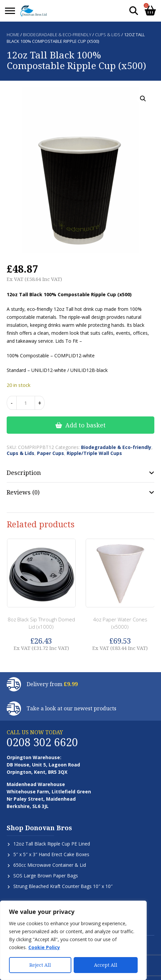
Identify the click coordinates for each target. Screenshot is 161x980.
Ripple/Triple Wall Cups (94, 453)
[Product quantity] (26, 403)
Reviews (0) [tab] (23, 492)
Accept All (106, 965)
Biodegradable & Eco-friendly (57, 35)
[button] (143, 99)
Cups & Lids (108, 35)
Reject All (40, 965)
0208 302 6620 (42, 742)
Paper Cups (50, 453)
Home (13, 35)
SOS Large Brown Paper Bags (46, 876)
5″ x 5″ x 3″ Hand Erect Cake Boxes (51, 854)
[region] (73, 940)
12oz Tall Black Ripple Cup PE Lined (52, 844)
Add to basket (85, 425)
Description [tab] (24, 473)
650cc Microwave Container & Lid (50, 865)
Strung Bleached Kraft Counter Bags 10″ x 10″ (63, 886)
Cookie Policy (44, 948)
